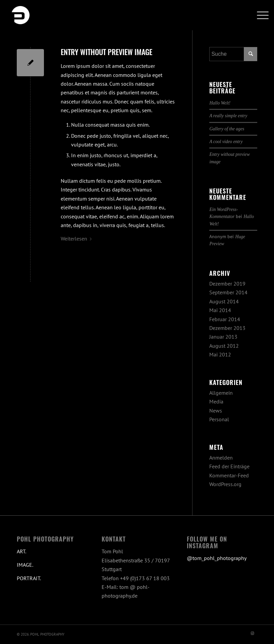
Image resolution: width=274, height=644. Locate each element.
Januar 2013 (223, 337)
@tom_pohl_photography (217, 558)
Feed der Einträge (229, 466)
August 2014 (224, 301)
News (216, 411)
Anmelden (221, 458)
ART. (21, 551)
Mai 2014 (220, 310)
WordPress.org (225, 484)
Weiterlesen (77, 239)
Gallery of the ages (227, 129)
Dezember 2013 (227, 328)
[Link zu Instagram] (252, 633)
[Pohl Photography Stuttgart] (20, 15)
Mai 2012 (220, 354)
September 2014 (228, 292)
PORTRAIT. (29, 578)
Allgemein (221, 393)
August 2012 (224, 346)
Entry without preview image (106, 52)
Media (216, 401)
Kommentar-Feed (229, 475)
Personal (219, 419)
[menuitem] (259, 15)
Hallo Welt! (220, 103)
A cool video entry (226, 142)
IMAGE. (25, 565)
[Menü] (259, 15)
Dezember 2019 (227, 284)
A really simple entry (228, 116)
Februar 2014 (225, 319)
